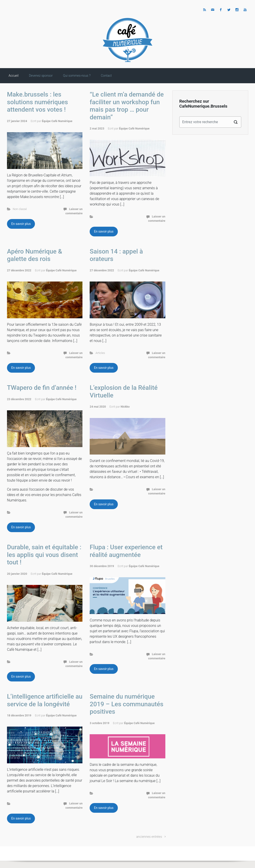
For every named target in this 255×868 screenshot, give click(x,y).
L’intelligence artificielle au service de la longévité (45, 700)
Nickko (125, 407)
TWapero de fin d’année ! (42, 388)
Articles (100, 353)
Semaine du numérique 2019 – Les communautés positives (126, 704)
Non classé (20, 209)
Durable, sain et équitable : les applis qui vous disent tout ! (44, 555)
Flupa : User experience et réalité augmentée (126, 551)
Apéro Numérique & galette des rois (35, 255)
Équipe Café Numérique (57, 121)
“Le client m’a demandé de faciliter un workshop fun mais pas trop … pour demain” (127, 106)
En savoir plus (21, 224)
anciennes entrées (149, 837)
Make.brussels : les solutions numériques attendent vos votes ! (38, 102)
